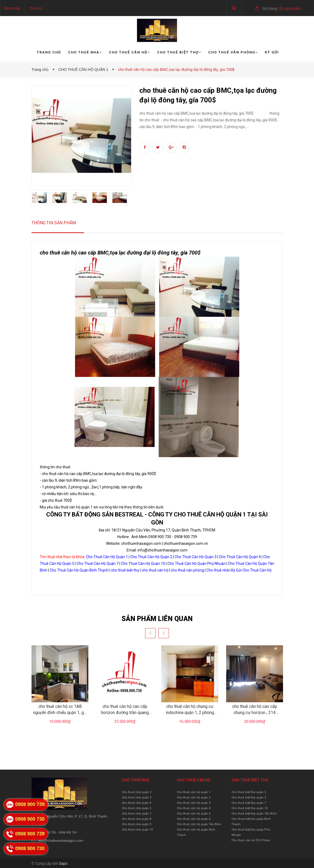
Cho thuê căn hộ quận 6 (194, 819)
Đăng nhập (12, 8)
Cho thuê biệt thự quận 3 (249, 798)
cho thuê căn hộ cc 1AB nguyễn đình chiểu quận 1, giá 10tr (60, 712)
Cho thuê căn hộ (129, 52)
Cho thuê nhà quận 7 (136, 814)
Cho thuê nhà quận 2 (136, 792)
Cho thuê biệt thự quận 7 (249, 803)
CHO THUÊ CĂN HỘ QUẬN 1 (84, 70)
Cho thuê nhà (85, 52)
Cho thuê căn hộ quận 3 (194, 803)
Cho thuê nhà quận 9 (136, 824)
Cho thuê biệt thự (179, 52)
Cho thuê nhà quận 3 (136, 798)
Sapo (63, 863)
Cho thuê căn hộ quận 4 (194, 808)
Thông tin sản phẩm (54, 223)
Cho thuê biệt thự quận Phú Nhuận (251, 832)
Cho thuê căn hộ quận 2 (194, 798)
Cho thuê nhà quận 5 (136, 808)
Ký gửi (272, 52)
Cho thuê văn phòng (233, 52)
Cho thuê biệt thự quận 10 (250, 808)
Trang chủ (49, 52)
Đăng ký (36, 8)
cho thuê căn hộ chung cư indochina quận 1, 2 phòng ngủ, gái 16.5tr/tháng (190, 712)
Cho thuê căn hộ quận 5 (194, 814)
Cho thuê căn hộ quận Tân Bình (199, 824)
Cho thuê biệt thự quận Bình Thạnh (251, 822)
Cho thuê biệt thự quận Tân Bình (254, 814)
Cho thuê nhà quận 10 (137, 830)
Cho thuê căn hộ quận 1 (194, 792)
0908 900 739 (68, 833)
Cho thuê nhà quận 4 (136, 803)
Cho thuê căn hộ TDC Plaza (251, 840)
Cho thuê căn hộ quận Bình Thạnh (196, 832)
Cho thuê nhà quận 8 (136, 819)
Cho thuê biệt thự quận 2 (249, 792)
